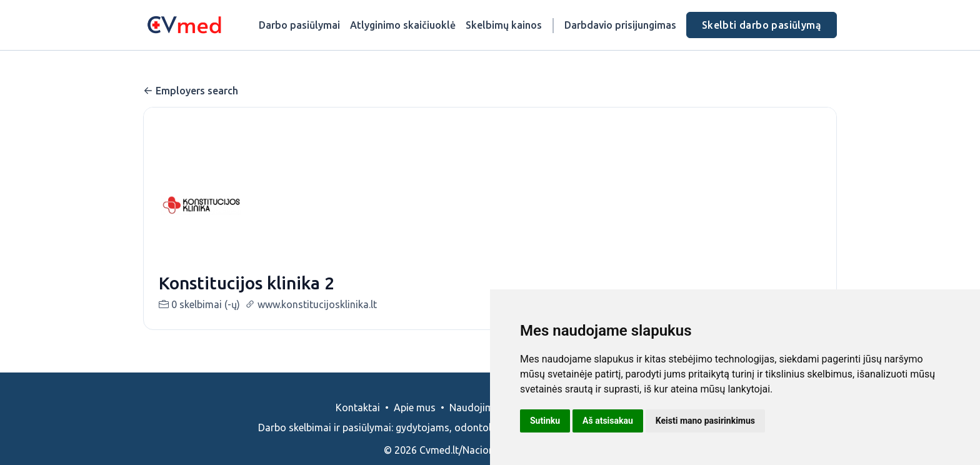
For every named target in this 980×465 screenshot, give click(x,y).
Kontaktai (358, 407)
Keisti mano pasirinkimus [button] (705, 421)
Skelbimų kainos (504, 25)
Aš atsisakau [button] (608, 421)
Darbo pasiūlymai (299, 25)
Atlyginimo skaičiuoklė (403, 25)
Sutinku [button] (545, 421)
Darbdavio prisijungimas (620, 25)
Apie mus (415, 407)
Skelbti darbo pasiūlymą (762, 25)
